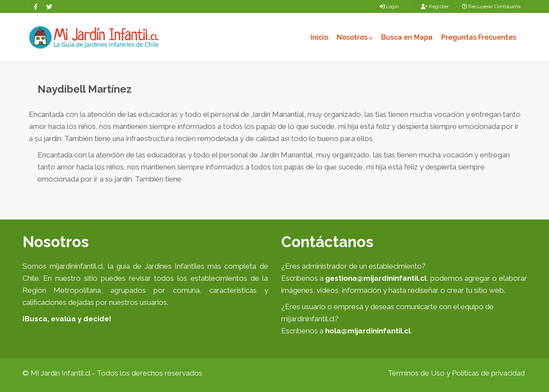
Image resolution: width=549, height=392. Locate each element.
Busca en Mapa (407, 37)
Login (389, 6)
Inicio (319, 37)
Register (435, 6)
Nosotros (355, 37)
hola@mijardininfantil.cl (368, 331)
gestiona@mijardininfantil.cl (376, 278)
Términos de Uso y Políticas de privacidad (456, 373)
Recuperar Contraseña (491, 6)
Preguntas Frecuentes (479, 37)
